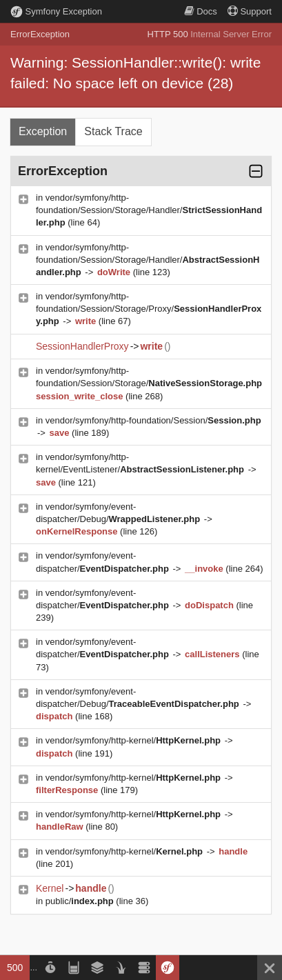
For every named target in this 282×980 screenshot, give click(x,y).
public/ (81, 901)
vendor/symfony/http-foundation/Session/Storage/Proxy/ (149, 309)
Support (250, 11)
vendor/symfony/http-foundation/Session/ (153, 420)
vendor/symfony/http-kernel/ (134, 740)
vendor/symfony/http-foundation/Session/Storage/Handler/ (149, 210)
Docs (201, 11)
